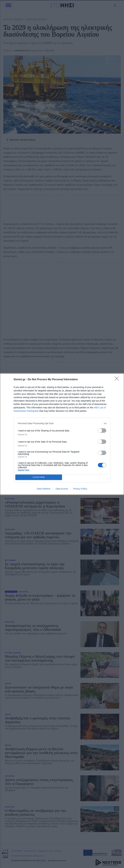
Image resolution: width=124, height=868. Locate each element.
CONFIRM (39, 477)
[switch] (102, 431)
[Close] (118, 380)
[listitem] (62, 423)
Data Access (62, 489)
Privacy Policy (80, 489)
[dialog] (62, 434)
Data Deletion (44, 489)
